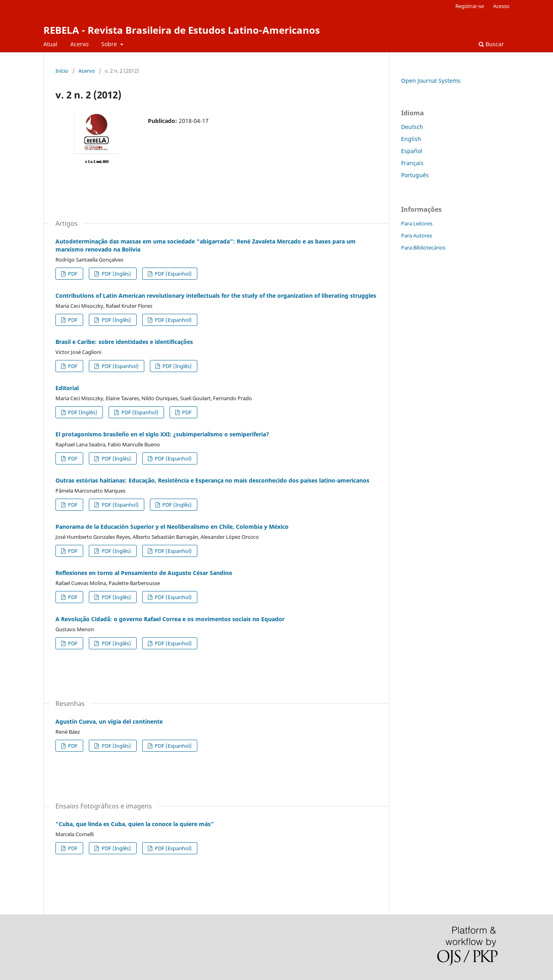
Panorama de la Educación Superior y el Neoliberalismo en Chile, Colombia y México (172, 527)
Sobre (110, 44)
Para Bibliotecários (423, 248)
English (411, 139)
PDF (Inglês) (116, 274)
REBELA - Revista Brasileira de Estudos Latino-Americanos (182, 30)
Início (62, 71)
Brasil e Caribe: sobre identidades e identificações (124, 342)
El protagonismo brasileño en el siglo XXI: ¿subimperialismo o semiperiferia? (162, 434)
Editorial (67, 388)
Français (412, 163)
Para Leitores (417, 223)
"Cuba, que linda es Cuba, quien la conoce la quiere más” (135, 824)
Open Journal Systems (431, 81)
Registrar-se (470, 6)
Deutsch (412, 127)
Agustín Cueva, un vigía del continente (109, 721)
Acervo (79, 44)
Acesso (501, 6)
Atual (50, 44)
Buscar (491, 44)
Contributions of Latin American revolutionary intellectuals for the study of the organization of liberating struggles (216, 296)
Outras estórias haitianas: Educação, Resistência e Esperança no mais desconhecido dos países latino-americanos (212, 480)
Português (415, 175)
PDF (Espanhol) (173, 274)
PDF (72, 274)
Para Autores (417, 235)
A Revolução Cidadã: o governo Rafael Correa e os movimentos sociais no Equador (170, 619)
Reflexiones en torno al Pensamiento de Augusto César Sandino (144, 573)
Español (412, 151)
